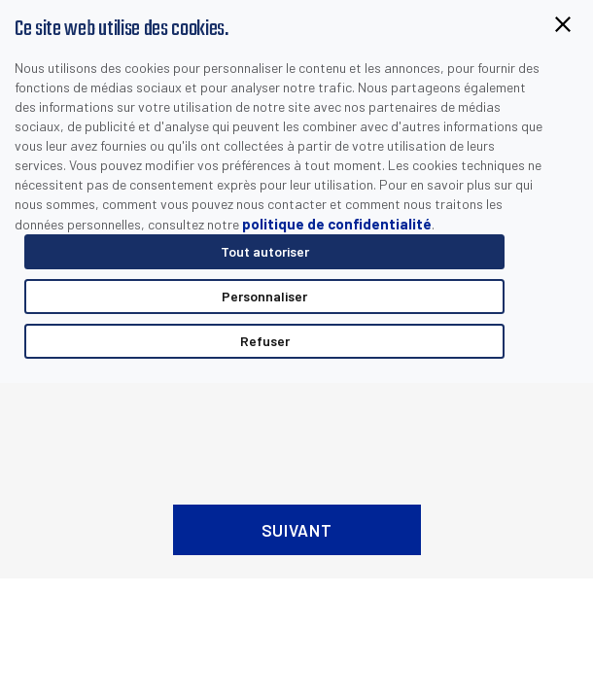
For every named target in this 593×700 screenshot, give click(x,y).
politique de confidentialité (337, 224)
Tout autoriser (265, 251)
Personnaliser (264, 296)
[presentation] (296, 428)
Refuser (265, 341)
